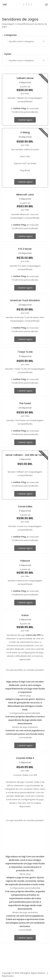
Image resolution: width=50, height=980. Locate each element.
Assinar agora (25, 120)
